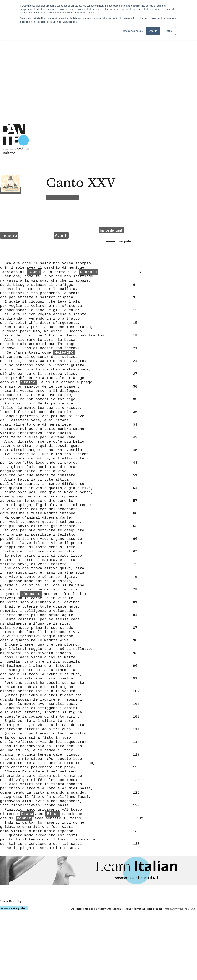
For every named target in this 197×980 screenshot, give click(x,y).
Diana (27, 873)
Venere (24, 878)
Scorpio (88, 208)
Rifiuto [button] (169, 31)
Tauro (34, 208)
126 (136, 847)
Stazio (28, 343)
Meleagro (64, 306)
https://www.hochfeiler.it (180, 976)
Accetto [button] (153, 31)
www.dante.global (14, 975)
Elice (53, 873)
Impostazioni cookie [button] (132, 31)
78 (135, 597)
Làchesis (31, 603)
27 (135, 333)
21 (135, 301)
